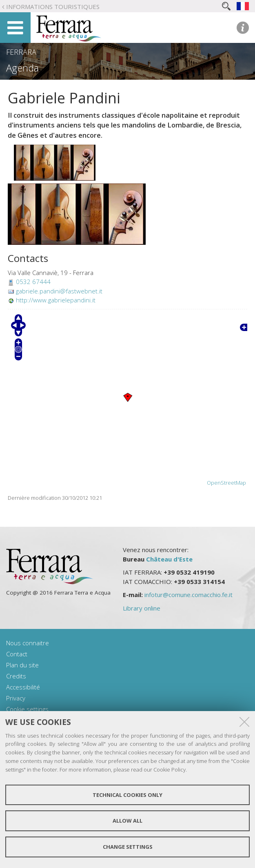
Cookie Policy (170, 770)
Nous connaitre (28, 643)
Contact (17, 654)
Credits (16, 676)
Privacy (16, 698)
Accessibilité (23, 687)
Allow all (127, 821)
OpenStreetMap (226, 483)
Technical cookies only (127, 795)
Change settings (128, 847)
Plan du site (22, 665)
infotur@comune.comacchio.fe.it (188, 595)
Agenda (22, 68)
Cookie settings (27, 709)
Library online (142, 608)
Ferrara (21, 52)
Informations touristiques (53, 7)
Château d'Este (169, 559)
